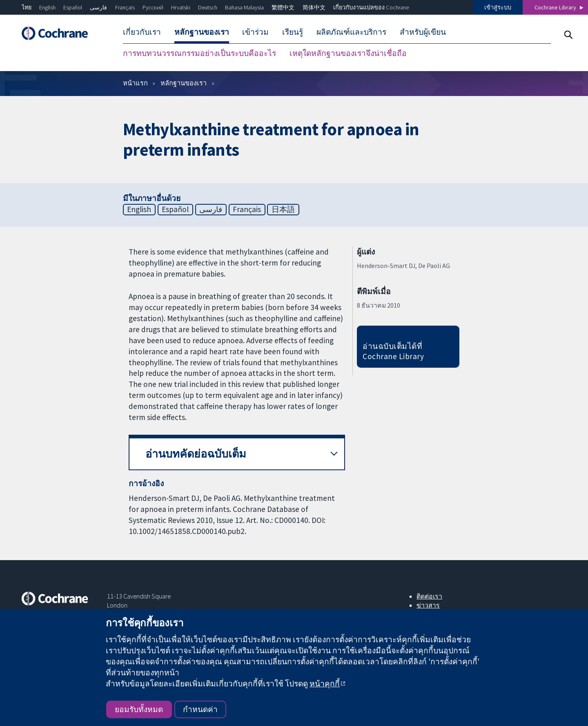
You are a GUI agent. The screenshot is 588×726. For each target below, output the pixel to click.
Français (125, 7)
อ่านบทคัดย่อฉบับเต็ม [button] (196, 454)
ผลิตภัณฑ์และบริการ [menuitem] (351, 32)
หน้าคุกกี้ (325, 684)
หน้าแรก (135, 83)
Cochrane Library (555, 7)
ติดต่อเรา (429, 596)
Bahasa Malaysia (244, 7)
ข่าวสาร (428, 605)
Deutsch (208, 7)
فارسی (98, 7)
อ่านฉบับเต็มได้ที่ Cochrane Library (393, 351)
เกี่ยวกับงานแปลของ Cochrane (371, 7)
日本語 (283, 209)
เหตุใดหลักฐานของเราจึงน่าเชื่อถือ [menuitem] (348, 53)
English (47, 7)
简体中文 (314, 7)
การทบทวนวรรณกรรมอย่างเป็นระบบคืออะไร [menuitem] (199, 53)
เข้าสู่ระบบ (498, 7)
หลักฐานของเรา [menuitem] (202, 32)
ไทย (27, 7)
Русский (153, 7)
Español (73, 7)
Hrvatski (181, 7)
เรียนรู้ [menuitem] (293, 32)
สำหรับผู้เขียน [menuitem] (423, 32)
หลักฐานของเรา (184, 83)
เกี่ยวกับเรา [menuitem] (142, 32)
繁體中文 (283, 7)
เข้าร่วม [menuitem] (255, 32)
